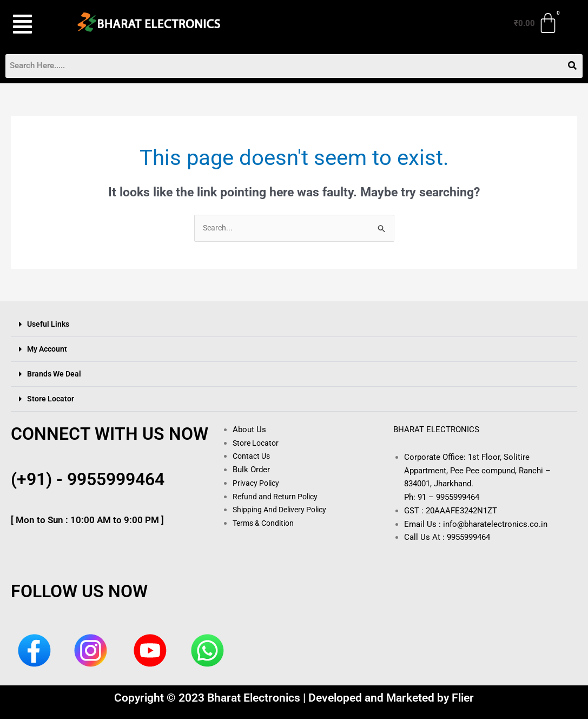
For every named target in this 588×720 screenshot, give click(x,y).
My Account (48, 350)
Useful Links (49, 325)
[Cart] (537, 23)
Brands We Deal (56, 375)
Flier (463, 699)
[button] (32, 24)
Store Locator (51, 400)
